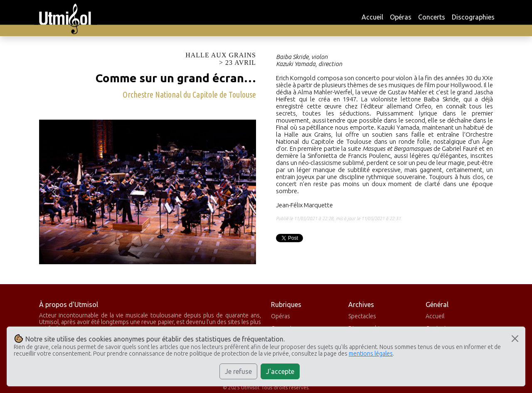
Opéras (401, 17)
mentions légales (371, 354)
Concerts (432, 17)
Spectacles (362, 316)
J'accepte (280, 371)
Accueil (372, 17)
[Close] (515, 339)
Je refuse (238, 371)
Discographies (473, 17)
